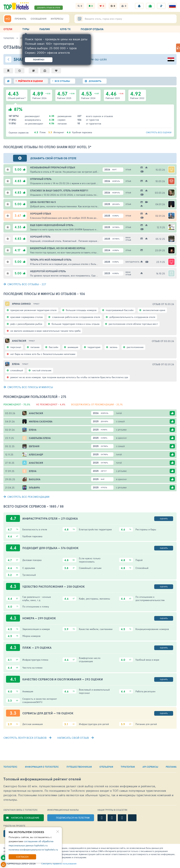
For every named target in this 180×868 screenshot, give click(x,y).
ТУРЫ (26, 29)
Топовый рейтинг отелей (42, 779)
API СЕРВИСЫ (150, 767)
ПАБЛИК (45, 29)
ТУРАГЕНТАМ (128, 767)
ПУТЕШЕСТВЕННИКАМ (79, 767)
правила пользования (59, 864)
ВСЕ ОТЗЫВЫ (62, 81)
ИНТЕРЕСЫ (57, 19)
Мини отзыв (128, 239)
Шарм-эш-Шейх (97, 59)
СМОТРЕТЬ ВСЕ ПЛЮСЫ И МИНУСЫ (28, 387)
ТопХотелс (9, 38)
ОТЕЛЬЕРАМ (106, 767)
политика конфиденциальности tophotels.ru (33, 849)
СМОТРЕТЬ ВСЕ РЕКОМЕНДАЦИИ (26, 497)
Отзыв (128, 170)
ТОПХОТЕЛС (10, 767)
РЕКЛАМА (171, 767)
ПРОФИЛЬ (20, 19)
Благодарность (130, 262)
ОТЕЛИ (8, 29)
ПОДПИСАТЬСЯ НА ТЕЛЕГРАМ (73, 818)
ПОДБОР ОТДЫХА (92, 29)
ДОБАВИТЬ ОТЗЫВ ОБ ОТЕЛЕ (49, 8)
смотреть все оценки (159, 132)
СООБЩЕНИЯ (39, 19)
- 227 (25, 284)
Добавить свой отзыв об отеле (53, 158)
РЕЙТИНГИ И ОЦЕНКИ (30, 81)
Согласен (22, 857)
